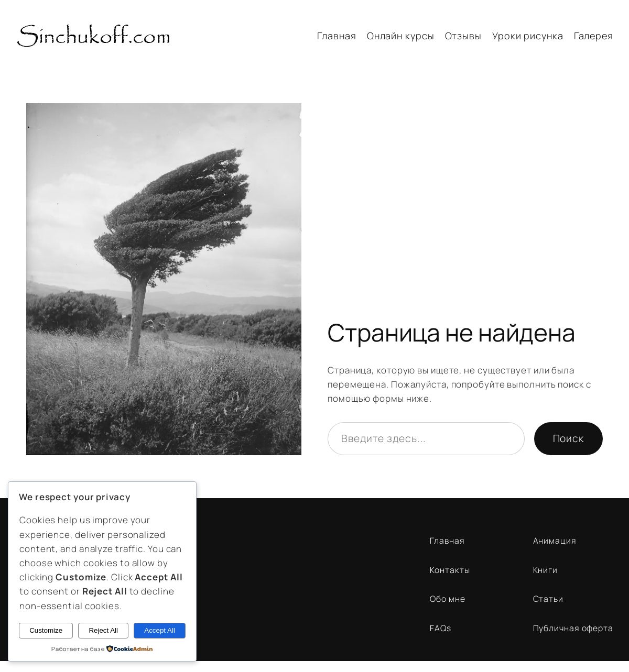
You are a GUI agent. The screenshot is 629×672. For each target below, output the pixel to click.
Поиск (569, 438)
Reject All (103, 630)
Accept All (160, 630)
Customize (46, 630)
